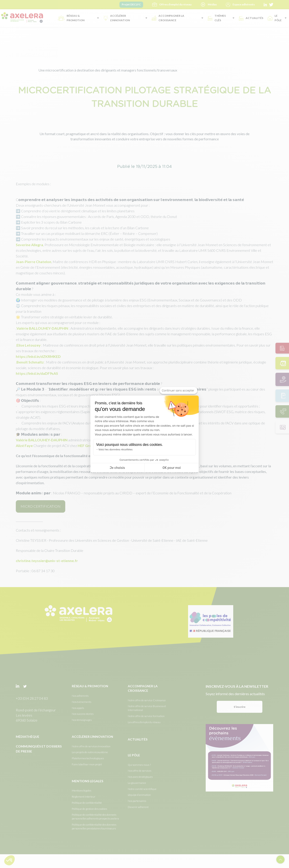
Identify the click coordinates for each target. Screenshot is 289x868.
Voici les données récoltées (115, 449)
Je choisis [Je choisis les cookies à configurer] (117, 468)
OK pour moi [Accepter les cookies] (172, 468)
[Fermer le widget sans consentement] (178, 391)
